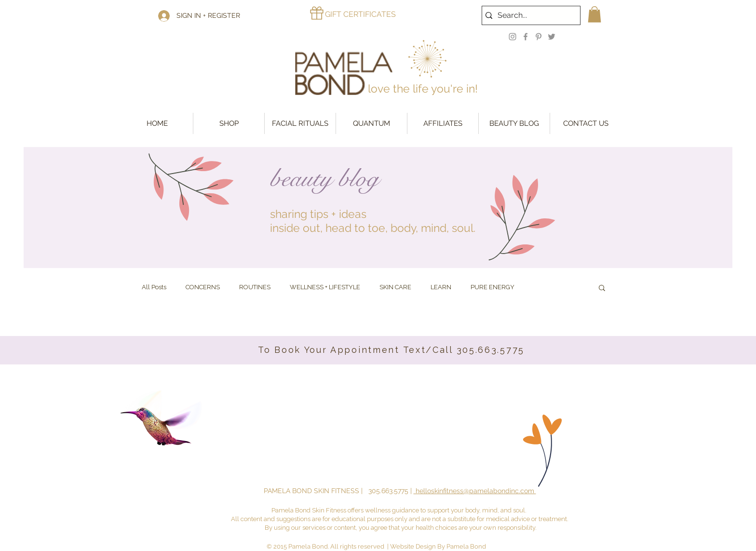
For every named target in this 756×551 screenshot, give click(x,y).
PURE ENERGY (493, 287)
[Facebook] (526, 37)
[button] (594, 14)
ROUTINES (255, 287)
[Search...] (529, 15)
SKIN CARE (395, 287)
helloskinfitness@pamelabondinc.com (475, 491)
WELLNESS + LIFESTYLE (325, 287)
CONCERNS (203, 287)
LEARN (441, 287)
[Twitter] (552, 37)
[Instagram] (513, 37)
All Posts (154, 287)
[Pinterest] (539, 37)
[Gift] (317, 13)
